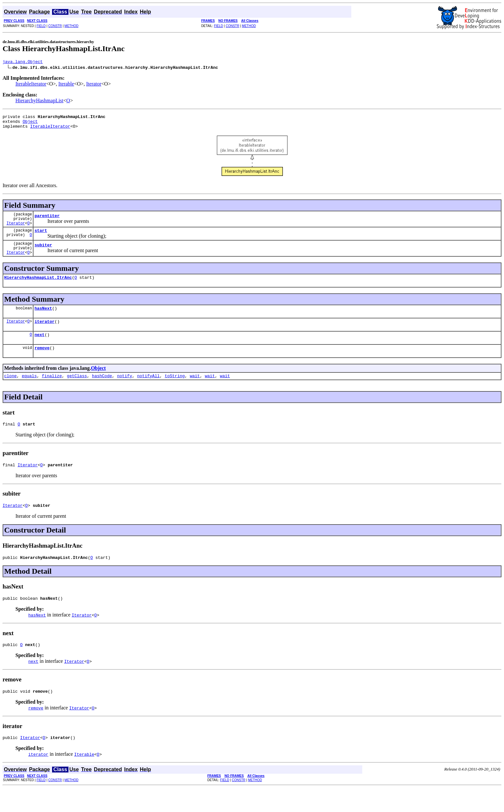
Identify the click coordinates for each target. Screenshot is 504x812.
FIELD (41, 26)
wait (195, 392)
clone (10, 392)
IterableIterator (31, 85)
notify (125, 392)
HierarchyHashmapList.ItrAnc (38, 289)
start (41, 238)
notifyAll (148, 392)
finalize (52, 392)
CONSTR (55, 26)
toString (175, 392)
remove (42, 363)
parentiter (47, 221)
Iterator (94, 85)
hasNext (43, 321)
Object (30, 124)
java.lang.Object (23, 62)
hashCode (102, 392)
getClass (77, 392)
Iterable (66, 85)
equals (29, 392)
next (39, 349)
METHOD (72, 26)
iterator (44, 335)
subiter (43, 254)
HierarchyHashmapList (39, 101)
